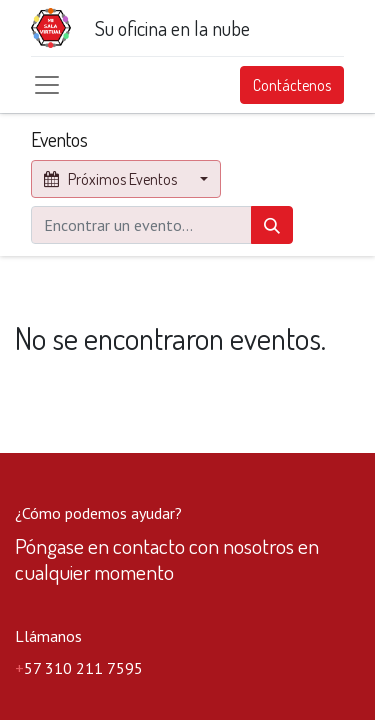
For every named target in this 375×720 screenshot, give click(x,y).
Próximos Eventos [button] (112, 179)
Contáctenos (292, 85)
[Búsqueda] (272, 225)
